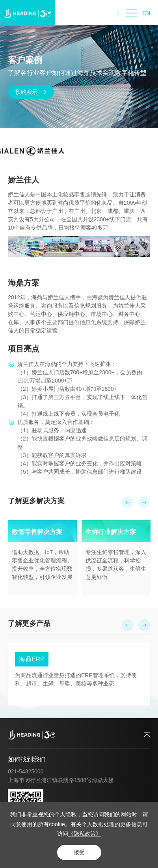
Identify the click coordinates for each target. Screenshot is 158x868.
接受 (79, 852)
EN (146, 13)
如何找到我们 (27, 759)
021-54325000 (26, 771)
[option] (42, 558)
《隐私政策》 (85, 834)
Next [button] (149, 558)
